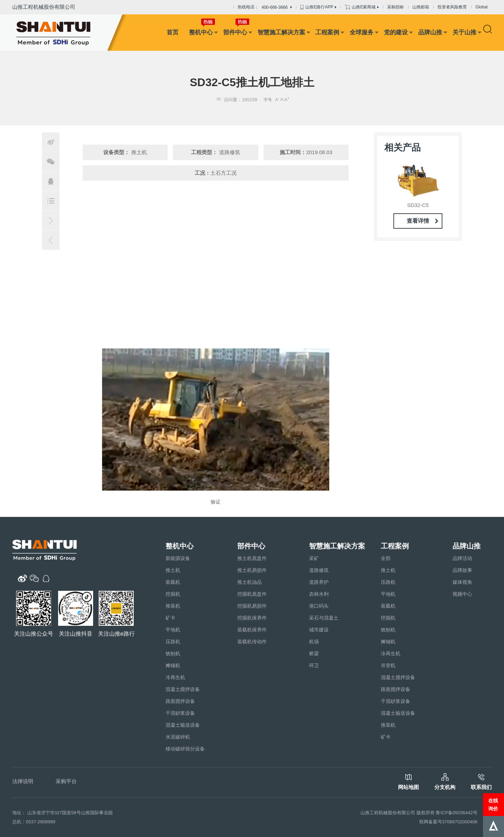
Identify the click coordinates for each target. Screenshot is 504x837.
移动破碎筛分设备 (185, 749)
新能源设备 (178, 558)
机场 (314, 642)
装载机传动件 (252, 642)
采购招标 (395, 7)
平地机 (173, 630)
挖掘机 (173, 594)
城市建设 (319, 630)
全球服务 (362, 32)
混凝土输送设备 (183, 725)
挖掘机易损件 (252, 606)
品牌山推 (430, 32)
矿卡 (170, 618)
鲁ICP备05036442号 (457, 813)
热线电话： (265, 7)
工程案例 (327, 32)
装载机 (173, 582)
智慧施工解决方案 (281, 32)
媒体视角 (462, 582)
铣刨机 (173, 653)
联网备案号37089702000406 (448, 822)
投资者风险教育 (452, 7)
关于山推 (464, 32)
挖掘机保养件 (252, 618)
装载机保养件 (252, 630)
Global (481, 7)
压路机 (173, 642)
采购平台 (66, 781)
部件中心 (235, 32)
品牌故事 (462, 570)
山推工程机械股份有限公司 (44, 7)
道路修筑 (319, 570)
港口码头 (319, 606)
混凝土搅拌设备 (183, 689)
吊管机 (388, 665)
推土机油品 (250, 582)
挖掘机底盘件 (252, 594)
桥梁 (314, 653)
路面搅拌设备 (180, 701)
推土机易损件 (252, 570)
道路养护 (319, 582)
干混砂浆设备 (180, 713)
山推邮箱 (421, 7)
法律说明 (23, 781)
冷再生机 (175, 677)
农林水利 (319, 594)
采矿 (314, 558)
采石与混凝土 (324, 618)
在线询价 (493, 804)
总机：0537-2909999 (34, 822)
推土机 (173, 570)
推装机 (173, 606)
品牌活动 (462, 558)
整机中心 (201, 32)
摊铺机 (173, 665)
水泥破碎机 (178, 737)
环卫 (314, 665)
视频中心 (462, 594)
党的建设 (396, 32)
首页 (173, 32)
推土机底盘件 (252, 558)
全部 (386, 558)
